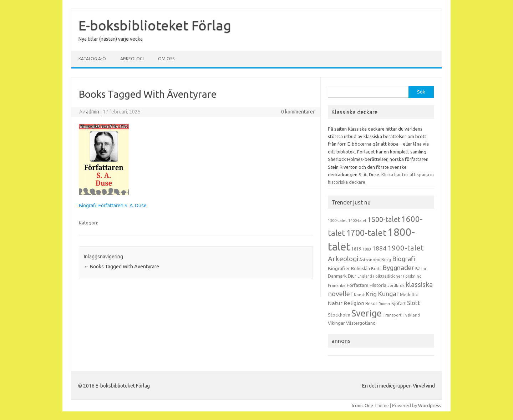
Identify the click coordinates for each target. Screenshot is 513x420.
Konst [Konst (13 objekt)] (359, 295)
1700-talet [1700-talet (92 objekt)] (366, 233)
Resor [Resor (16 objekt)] (371, 303)
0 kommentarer (298, 112)
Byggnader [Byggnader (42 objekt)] (398, 268)
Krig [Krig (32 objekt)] (371, 294)
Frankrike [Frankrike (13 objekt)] (337, 285)
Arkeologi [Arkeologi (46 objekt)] (343, 259)
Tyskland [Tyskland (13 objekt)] (411, 315)
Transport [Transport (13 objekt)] (392, 315)
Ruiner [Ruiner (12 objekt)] (384, 304)
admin (93, 112)
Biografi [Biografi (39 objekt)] (404, 259)
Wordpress (430, 405)
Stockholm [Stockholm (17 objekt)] (339, 315)
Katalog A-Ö (92, 59)
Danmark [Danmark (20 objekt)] (337, 276)
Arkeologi (132, 59)
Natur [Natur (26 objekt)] (335, 303)
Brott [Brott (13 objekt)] (376, 269)
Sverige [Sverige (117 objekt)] (367, 313)
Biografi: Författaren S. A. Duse (113, 206)
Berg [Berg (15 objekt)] (386, 260)
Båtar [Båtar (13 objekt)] (421, 269)
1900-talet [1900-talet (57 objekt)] (406, 248)
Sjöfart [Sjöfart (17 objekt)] (399, 303)
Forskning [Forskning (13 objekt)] (412, 276)
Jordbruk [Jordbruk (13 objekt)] (396, 285)
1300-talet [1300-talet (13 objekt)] (337, 221)
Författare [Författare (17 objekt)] (358, 285)
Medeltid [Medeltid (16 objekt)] (409, 294)
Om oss (166, 59)
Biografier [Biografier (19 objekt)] (339, 268)
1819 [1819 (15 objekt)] (356, 249)
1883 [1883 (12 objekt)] (367, 249)
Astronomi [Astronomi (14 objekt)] (370, 260)
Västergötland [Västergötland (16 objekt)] (361, 323)
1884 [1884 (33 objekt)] (379, 248)
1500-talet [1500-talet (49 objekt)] (384, 219)
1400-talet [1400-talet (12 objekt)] (357, 221)
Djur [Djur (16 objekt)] (352, 276)
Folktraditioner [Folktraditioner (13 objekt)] (388, 276)
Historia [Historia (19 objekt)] (378, 285)
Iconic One (362, 405)
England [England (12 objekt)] (365, 276)
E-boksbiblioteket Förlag (155, 25)
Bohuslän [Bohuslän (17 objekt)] (360, 268)
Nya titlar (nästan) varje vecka (111, 39)
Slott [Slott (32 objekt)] (414, 303)
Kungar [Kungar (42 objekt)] (388, 294)
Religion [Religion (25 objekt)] (354, 303)
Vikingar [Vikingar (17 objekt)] (336, 323)
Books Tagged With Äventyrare (121, 267)
